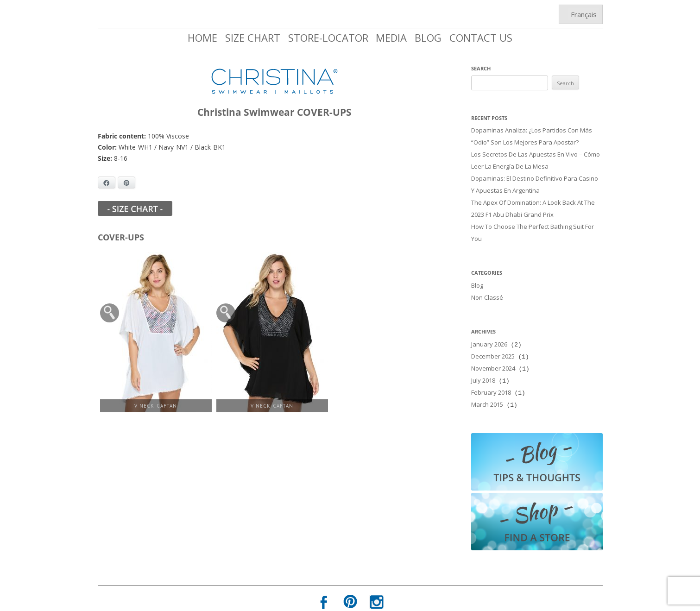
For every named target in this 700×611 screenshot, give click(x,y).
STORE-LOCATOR (328, 38)
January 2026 (489, 333)
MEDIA (391, 38)
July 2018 (483, 366)
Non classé (487, 287)
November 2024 (493, 355)
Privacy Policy (323, 601)
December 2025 (493, 344)
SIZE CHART (253, 38)
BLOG (428, 38)
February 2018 (491, 378)
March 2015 (487, 389)
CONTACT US (481, 38)
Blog (477, 276)
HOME (202, 38)
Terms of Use (377, 601)
